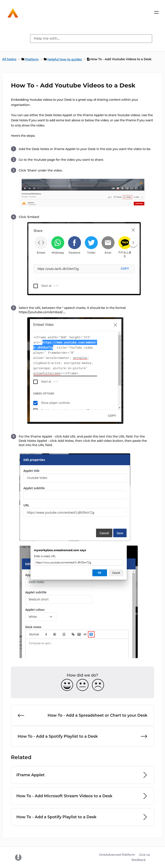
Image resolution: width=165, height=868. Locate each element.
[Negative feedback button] (98, 685)
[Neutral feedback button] (82, 685)
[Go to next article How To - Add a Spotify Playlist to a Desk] (82, 736)
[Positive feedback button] (67, 685)
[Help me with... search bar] (91, 39)
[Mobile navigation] (156, 13)
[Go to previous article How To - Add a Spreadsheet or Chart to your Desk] (82, 715)
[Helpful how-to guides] (63, 59)
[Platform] (31, 59)
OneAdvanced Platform (117, 855)
